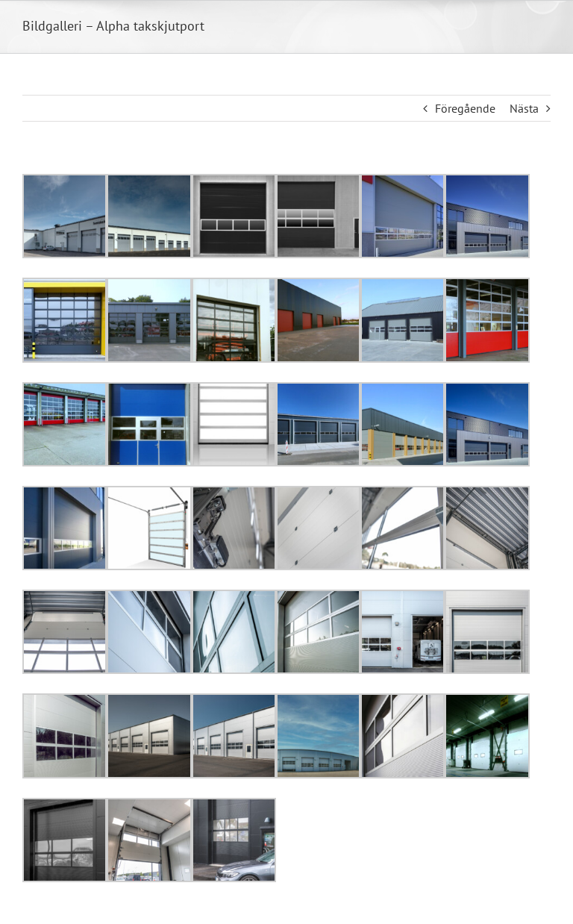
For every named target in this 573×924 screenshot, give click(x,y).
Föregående (465, 108)
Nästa (524, 108)
